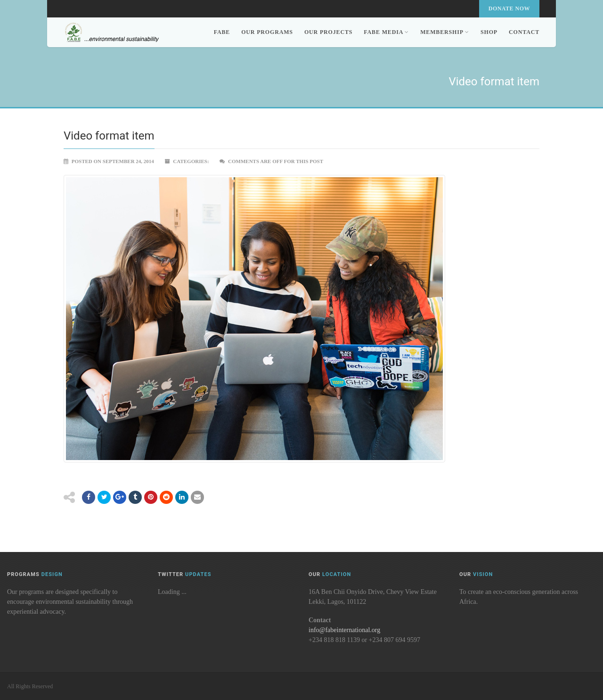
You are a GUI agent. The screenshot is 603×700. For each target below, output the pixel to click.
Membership (445, 32)
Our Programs (267, 32)
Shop (489, 32)
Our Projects (328, 32)
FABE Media (386, 32)
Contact (524, 32)
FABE (222, 32)
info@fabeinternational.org (344, 630)
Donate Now (509, 8)
